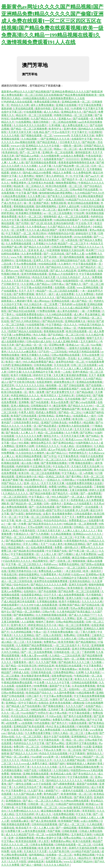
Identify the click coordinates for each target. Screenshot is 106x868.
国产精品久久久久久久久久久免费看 (50, 419)
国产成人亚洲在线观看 (44, 821)
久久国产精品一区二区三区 (53, 190)
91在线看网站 (24, 122)
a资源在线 (72, 240)
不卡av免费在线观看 (25, 264)
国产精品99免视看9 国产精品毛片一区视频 (55, 493)
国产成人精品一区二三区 (74, 699)
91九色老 (51, 244)
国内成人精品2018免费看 (37, 173)
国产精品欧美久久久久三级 (74, 662)
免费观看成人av (78, 520)
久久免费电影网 (82, 173)
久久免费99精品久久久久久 (24, 811)
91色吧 (6, 365)
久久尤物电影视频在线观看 (52, 615)
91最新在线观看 (78, 723)
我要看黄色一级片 (24, 662)
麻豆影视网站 (29, 558)
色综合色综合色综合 (56, 520)
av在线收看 (80, 304)
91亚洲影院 (95, 132)
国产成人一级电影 (32, 865)
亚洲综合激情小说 (27, 477)
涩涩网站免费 (57, 345)
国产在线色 (30, 740)
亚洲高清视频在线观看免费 (37, 220)
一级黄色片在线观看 (72, 791)
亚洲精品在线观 (61, 301)
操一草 (28, 203)
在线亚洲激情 (45, 382)
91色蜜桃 (76, 108)
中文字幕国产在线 (57, 551)
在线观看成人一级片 (85, 416)
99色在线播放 (42, 723)
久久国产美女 (36, 791)
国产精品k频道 (85, 392)
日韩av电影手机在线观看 (84, 190)
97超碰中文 (9, 379)
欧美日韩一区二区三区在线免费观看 (22, 348)
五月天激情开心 (90, 341)
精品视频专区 (41, 561)
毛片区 (52, 429)
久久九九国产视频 (46, 662)
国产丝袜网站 (43, 720)
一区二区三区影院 (76, 568)
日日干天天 (50, 595)
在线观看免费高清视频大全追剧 (85, 483)
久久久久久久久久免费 (29, 436)
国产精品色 (50, 470)
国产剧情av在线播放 (93, 564)
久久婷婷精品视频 (21, 632)
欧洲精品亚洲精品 (75, 544)
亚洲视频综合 (14, 801)
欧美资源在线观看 (26, 841)
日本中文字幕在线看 (92, 210)
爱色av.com (12, 271)
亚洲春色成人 (64, 416)
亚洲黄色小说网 (25, 446)
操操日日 (32, 389)
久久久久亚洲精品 (24, 635)
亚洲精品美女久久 (72, 112)
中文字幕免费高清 (32, 318)
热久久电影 (40, 335)
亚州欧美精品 (46, 416)
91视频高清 (45, 770)
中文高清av (95, 737)
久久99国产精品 (92, 379)
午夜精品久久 (21, 534)
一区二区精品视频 (91, 689)
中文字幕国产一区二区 (19, 233)
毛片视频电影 (94, 595)
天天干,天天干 (27, 291)
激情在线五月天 (33, 257)
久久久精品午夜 (95, 335)
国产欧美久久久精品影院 (62, 196)
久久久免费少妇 (37, 196)
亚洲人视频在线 (20, 406)
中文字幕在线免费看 (90, 105)
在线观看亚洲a (54, 861)
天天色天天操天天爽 (73, 436)
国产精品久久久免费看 (82, 460)
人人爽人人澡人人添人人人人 (79, 531)
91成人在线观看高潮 (46, 605)
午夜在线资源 (94, 156)
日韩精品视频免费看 (53, 747)
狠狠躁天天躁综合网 (73, 250)
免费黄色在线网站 (69, 564)
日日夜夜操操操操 (12, 487)
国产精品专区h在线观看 (22, 311)
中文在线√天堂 (85, 223)
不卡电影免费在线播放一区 (63, 632)
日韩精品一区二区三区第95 (89, 527)
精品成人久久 (10, 699)
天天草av (99, 504)
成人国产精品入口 (57, 453)
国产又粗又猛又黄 (63, 679)
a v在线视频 (26, 723)
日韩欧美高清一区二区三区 (58, 537)
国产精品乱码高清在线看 (35, 271)
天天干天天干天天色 (33, 267)
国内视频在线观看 (74, 257)
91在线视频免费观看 (36, 487)
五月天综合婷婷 (25, 814)
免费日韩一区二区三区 (27, 747)
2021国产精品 (54, 281)
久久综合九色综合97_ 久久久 (74, 277)
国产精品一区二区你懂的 (26, 612)
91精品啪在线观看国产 (67, 220)
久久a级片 (37, 399)
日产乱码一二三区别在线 (53, 352)
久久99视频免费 (50, 156)
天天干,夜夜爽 (97, 375)
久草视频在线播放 (47, 601)
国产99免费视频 (11, 598)
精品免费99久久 (34, 480)
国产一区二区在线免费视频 (37, 652)
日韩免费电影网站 (64, 672)
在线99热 (74, 689)
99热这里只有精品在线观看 (84, 352)
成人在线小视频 (30, 463)
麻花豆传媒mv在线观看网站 (88, 558)
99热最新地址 (14, 544)
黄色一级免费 (37, 392)
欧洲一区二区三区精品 (29, 520)
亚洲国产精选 (41, 203)
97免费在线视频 (46, 311)
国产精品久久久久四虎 (37, 247)
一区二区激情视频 (13, 210)
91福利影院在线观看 (18, 500)
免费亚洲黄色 (19, 183)
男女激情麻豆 (93, 314)
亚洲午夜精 (70, 129)
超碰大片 (16, 173)
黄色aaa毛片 (18, 389)
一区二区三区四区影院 (15, 497)
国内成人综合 (16, 733)
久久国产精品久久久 (59, 227)
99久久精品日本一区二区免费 (41, 304)
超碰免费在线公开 (65, 382)
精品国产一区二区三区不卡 (73, 244)
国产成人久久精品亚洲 (63, 271)
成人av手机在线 (57, 450)
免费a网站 (70, 635)
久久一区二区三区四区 (29, 737)
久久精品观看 (95, 824)
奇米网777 (92, 250)
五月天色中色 (29, 598)
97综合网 (79, 213)
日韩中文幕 (15, 372)
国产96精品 (93, 436)
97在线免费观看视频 (89, 480)
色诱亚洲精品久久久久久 (25, 395)
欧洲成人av (93, 804)
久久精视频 (64, 558)
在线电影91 (30, 591)
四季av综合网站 (73, 838)
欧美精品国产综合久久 (39, 693)
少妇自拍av (60, 588)
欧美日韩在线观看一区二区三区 (65, 186)
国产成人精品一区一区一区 (32, 345)
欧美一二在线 (63, 372)
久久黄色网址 (27, 176)
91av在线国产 (29, 713)
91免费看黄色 (49, 574)
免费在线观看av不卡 (48, 368)
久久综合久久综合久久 (24, 240)
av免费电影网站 (23, 335)
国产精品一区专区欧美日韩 (21, 666)
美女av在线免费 (60, 402)
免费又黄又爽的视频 (30, 308)
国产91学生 (50, 456)
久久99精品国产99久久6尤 (89, 193)
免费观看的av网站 (61, 841)
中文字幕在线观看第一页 (87, 264)
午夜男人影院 (27, 412)
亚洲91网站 (79, 720)
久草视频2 (39, 244)
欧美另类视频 (66, 642)
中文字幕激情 (77, 753)
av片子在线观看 (43, 784)
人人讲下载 (45, 166)
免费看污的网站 (58, 487)
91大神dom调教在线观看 (75, 801)
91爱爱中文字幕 (11, 267)
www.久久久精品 (54, 399)
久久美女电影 (93, 672)
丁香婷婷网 (88, 652)
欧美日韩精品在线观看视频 (84, 203)
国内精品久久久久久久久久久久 (65, 780)
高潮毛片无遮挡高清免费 (83, 848)
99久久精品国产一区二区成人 (68, 497)
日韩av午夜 (49, 612)
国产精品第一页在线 (64, 358)
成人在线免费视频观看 (72, 595)
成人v (5, 382)
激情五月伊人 (52, 436)
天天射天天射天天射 (20, 132)
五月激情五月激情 (82, 834)
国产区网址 (87, 433)
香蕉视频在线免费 (54, 331)
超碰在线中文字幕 (86, 233)
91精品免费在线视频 (14, 196)
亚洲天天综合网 (78, 585)
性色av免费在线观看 (82, 608)
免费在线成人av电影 (50, 571)
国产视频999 (64, 507)
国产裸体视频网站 (24, 615)
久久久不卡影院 (18, 861)
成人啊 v (79, 314)
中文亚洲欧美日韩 (41, 466)
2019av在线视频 (83, 237)
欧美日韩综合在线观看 (46, 639)
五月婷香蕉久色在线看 (41, 183)
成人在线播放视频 (21, 588)
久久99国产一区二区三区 (34, 699)
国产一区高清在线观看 (42, 507)
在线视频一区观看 (65, 287)
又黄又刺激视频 (79, 490)
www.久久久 (53, 578)
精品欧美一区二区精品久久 (29, 186)
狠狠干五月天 (95, 338)
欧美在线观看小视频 (46, 818)
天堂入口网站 (31, 544)
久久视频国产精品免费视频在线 (34, 645)
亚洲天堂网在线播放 (36, 409)
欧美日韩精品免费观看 (29, 456)
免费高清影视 (59, 203)
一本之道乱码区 (73, 571)
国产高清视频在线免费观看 (41, 162)
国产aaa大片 (93, 176)
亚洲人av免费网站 (12, 591)
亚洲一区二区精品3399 (90, 618)
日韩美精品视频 (43, 365)
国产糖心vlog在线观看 (83, 402)
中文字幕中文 (80, 132)
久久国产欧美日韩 (59, 851)
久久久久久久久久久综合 (30, 385)
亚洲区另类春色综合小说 (23, 571)
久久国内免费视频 (65, 693)
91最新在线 (8, 828)
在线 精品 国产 (42, 132)
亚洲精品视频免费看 (18, 628)
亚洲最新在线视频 (76, 710)
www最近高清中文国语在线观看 (44, 541)
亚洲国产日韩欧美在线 (54, 423)
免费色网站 (12, 679)
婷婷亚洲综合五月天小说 (43, 625)
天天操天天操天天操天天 (71, 169)
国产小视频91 (66, 554)
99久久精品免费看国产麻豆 (39, 362)
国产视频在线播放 (54, 706)
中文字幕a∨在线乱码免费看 (37, 287)
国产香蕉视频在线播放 (54, 463)
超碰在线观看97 (11, 605)
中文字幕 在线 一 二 (33, 858)
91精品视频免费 (86, 693)
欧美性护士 (56, 129)
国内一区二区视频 (75, 659)
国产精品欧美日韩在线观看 (29, 551)
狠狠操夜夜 (21, 777)
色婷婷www (51, 564)
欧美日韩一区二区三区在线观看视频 (40, 473)
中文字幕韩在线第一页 (52, 740)
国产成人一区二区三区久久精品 (41, 801)
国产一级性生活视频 (20, 784)
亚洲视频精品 (79, 737)
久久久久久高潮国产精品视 (70, 760)
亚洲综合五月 (93, 588)
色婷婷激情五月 (78, 453)
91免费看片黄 (13, 831)
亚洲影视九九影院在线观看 (74, 426)
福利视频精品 (37, 855)
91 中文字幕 (77, 176)
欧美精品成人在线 (61, 774)
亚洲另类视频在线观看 (34, 274)
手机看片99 (29, 190)
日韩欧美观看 (70, 831)
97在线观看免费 (95, 362)
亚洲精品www (56, 568)
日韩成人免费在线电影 (37, 439)
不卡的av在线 (54, 716)
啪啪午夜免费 (9, 669)
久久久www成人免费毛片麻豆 (31, 764)
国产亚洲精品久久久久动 (56, 139)
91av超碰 (36, 757)
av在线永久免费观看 (73, 156)
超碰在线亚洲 (36, 861)
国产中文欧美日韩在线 (22, 382)
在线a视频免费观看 (42, 547)
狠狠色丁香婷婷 (45, 622)
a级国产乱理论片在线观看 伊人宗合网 (67, 510)
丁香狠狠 (99, 487)
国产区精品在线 (91, 605)
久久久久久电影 (11, 135)
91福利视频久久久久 (87, 443)
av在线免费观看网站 (58, 834)
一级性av (18, 618)
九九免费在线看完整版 (38, 733)
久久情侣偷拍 (61, 770)
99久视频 (24, 443)
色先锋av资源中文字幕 (49, 838)
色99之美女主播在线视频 (61, 726)
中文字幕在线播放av (66, 669)
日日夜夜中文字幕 (27, 689)
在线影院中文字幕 (82, 139)
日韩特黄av (69, 480)
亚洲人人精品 (10, 531)
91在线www (78, 574)
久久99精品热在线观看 (59, 314)
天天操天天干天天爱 (35, 851)
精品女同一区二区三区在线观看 (34, 115)
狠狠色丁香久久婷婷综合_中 (52, 176)
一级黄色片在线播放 (79, 348)
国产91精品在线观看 (81, 487)
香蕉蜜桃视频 (60, 490)
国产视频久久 (74, 284)
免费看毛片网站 (62, 720)
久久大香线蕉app (36, 227)
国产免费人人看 (76, 254)
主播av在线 (92, 733)
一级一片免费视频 (90, 311)
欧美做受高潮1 (72, 811)
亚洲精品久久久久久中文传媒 (43, 146)
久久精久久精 (69, 639)
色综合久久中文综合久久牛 (37, 760)
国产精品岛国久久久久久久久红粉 (76, 298)
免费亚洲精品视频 (85, 855)
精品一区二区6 (75, 740)
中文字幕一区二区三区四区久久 (24, 564)
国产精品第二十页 (34, 780)
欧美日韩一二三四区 (84, 419)
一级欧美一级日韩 (72, 146)
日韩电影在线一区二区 (67, 652)
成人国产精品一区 (82, 301)
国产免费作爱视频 (24, 294)
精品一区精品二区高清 (52, 477)
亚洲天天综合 (14, 190)
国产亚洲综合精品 (64, 443)
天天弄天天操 (21, 281)
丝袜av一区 (70, 328)
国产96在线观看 (40, 402)
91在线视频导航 (36, 325)
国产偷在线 (12, 433)
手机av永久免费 (53, 750)
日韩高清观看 (49, 608)
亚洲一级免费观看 (32, 649)
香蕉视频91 (85, 828)
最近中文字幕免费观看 (52, 598)
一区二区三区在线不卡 (67, 645)
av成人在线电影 (20, 450)
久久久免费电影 (85, 294)
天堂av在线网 (35, 527)
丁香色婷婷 (66, 304)
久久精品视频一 (30, 139)
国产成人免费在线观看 (48, 730)
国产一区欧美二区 (61, 561)
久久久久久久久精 (92, 601)
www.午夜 (17, 257)
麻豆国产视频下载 (13, 480)
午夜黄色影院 (28, 531)
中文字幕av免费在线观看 (58, 696)
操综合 (91, 321)
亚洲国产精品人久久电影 (58, 318)
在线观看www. (26, 379)
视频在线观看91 (84, 463)
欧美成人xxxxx (75, 439)
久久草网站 (37, 281)
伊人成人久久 (44, 814)
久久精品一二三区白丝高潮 (65, 656)
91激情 (54, 699)
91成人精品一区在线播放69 (77, 446)
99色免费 (64, 608)
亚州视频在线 (24, 260)
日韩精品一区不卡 (59, 500)
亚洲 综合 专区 (61, 108)
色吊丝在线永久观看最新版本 (28, 716)
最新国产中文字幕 (60, 686)
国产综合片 (90, 750)
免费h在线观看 (68, 818)
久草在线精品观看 (23, 108)
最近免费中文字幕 (68, 210)
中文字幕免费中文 (16, 791)
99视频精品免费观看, (14, 490)
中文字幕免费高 (93, 666)
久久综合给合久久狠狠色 (30, 453)
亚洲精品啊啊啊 (48, 389)
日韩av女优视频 (88, 639)
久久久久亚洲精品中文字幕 (38, 372)
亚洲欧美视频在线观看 (36, 774)
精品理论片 (85, 858)
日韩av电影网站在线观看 (66, 355)
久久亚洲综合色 (82, 227)
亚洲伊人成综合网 (69, 206)
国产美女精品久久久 (85, 774)
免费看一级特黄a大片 (67, 547)
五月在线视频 (73, 399)
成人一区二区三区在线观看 (74, 217)
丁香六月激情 (88, 632)
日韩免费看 (84, 635)
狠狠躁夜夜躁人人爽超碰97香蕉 (85, 764)
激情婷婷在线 (34, 514)
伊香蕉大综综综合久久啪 (50, 379)
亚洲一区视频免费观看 (21, 838)
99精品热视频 (39, 710)
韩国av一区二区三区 (66, 149)
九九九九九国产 (75, 706)
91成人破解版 (91, 598)
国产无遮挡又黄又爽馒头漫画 (20, 338)
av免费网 (91, 254)
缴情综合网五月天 (41, 443)
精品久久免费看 (63, 173)
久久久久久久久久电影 (45, 767)
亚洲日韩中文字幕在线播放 (82, 743)
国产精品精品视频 (72, 628)
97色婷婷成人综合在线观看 (17, 102)
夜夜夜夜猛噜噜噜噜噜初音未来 (77, 162)
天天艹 (45, 544)
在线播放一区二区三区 (59, 855)
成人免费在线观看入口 (76, 125)
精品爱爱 (49, 787)
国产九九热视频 (40, 534)
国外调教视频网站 (46, 206)
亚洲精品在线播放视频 (90, 382)
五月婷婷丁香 (56, 710)
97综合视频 (54, 618)
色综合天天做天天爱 (44, 277)
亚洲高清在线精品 (80, 581)
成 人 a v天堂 (21, 179)
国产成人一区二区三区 (72, 824)
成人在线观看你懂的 (13, 341)
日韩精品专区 (84, 395)
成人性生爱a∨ (34, 750)
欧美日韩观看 (32, 608)
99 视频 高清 (21, 419)
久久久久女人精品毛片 (57, 865)
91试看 (87, 747)
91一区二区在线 (72, 750)
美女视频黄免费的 (62, 514)
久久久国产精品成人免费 (28, 794)
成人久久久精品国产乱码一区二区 (25, 834)
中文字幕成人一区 (72, 473)
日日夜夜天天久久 (70, 142)
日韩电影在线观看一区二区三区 (74, 845)
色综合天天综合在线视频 (54, 753)
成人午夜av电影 (58, 713)
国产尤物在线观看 (74, 385)
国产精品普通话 (48, 426)
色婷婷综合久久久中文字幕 (29, 743)
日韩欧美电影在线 (41, 672)
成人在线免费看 (65, 294)
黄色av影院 (45, 358)
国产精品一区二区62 (70, 412)
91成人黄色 (57, 544)
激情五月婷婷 (74, 379)
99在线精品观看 (48, 264)
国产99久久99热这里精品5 (26, 321)
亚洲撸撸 (24, 402)
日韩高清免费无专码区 (27, 423)
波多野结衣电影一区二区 (70, 362)
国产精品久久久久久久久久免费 (49, 585)
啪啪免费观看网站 (66, 183)
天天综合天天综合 (42, 669)
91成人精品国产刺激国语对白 (73, 787)
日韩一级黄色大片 (32, 159)
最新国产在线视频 (87, 784)
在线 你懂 (17, 851)
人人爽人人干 (28, 433)
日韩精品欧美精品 (52, 328)
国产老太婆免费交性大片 (61, 392)
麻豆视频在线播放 (52, 811)
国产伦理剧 (23, 223)
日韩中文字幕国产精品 (32, 578)
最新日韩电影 (41, 122)
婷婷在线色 (92, 281)
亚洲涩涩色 (8, 385)
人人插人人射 (49, 554)
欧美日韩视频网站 (35, 618)
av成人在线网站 (90, 821)
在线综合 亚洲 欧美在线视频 (55, 703)
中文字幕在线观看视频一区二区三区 (37, 807)
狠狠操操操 (79, 561)
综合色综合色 (21, 585)
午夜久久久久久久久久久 (41, 298)
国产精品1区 (13, 649)
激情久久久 (20, 250)
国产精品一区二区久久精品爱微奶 (21, 537)
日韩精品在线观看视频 (85, 683)
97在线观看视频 (33, 112)
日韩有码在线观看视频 (45, 824)
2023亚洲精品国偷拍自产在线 (69, 260)
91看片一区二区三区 (18, 710)
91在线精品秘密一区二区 (53, 689)
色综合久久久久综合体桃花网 (76, 470)
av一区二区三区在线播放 (58, 213)
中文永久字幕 (84, 814)
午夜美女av (19, 527)
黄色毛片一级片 (45, 294)
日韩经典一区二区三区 (41, 804)
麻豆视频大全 (38, 568)
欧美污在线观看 (82, 841)
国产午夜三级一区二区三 (83, 551)
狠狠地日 (29, 720)
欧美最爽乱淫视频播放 (29, 213)
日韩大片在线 (21, 510)
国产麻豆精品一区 (27, 358)
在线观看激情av (43, 588)
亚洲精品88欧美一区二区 (76, 102)
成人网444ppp (42, 301)
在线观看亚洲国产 (69, 389)
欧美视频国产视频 (69, 821)
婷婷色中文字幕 (43, 375)
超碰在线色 (36, 470)
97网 (71, 463)
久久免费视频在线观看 (19, 244)
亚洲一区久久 (32, 483)
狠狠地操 (16, 774)
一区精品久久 (53, 480)
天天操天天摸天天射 (49, 531)
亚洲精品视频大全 (76, 321)
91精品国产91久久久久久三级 (83, 200)
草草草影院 (89, 811)
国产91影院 (18, 514)
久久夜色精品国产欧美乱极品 (74, 612)
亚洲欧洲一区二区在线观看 (58, 152)
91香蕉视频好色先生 (76, 541)
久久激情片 (65, 264)
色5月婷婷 (64, 574)
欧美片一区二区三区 (30, 217)
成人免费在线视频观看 (15, 507)
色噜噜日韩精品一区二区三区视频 (74, 115)
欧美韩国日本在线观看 (69, 666)
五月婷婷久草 (66, 395)
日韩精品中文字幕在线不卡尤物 (80, 578)
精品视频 (89, 423)
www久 (68, 861)
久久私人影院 (39, 450)
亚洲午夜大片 (19, 625)
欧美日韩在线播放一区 (15, 392)
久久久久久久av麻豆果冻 (23, 352)
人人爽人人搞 (46, 828)
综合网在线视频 (20, 119)
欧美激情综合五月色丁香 (16, 767)
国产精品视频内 (15, 541)
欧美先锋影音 (76, 588)
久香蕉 (15, 730)
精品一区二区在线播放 (51, 433)
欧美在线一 (86, 669)
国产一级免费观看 (91, 493)
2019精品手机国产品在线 (86, 851)
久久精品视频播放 (61, 534)
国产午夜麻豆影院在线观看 (21, 200)
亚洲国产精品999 (83, 861)
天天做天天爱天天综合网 (86, 466)
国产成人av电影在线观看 (82, 450)
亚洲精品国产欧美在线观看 (29, 726)
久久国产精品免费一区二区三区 (34, 149)
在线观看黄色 (24, 686)
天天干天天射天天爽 (53, 483)
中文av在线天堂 (61, 132)
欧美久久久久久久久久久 (89, 679)
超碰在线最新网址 (29, 574)
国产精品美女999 (56, 777)
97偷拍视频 (83, 726)
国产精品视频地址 (86, 642)
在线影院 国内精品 (52, 659)
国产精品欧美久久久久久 (45, 628)
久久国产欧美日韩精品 (19, 639)
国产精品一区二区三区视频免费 (29, 129)
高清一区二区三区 (94, 477)
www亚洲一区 (51, 757)
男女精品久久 (39, 500)
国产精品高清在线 (53, 321)
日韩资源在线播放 (31, 679)
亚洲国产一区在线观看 (86, 507)
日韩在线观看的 (84, 514)
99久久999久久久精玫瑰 (58, 527)
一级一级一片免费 (16, 524)
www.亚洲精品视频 (88, 287)
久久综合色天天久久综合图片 (30, 125)
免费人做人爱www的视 (35, 656)
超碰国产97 (52, 791)
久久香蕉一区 (29, 426)
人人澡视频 (28, 622)
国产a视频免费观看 (64, 784)
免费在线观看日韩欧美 (47, 102)
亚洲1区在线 (37, 510)
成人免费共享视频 (19, 399)
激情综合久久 (95, 753)
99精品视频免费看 (16, 804)
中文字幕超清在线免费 (59, 237)
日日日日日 (73, 159)
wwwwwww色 (62, 135)
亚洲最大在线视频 (66, 105)
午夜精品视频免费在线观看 (17, 683)
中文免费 (40, 683)
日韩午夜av (58, 284)
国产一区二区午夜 (30, 152)
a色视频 (89, 473)
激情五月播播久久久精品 (36, 355)
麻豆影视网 (60, 406)
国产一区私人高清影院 (52, 200)
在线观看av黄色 (11, 159)
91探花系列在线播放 (92, 206)
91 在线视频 (78, 338)
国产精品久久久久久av (87, 247)
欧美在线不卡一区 (27, 828)
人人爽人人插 (16, 162)
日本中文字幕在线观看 (57, 649)
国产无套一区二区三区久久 (61, 858)
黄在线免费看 (74, 747)
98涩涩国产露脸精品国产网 (65, 409)
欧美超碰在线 (10, 152)
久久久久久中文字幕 (58, 683)
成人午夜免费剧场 (86, 554)
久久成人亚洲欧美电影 (66, 341)
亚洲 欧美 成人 (37, 250)
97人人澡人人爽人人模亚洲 (77, 368)
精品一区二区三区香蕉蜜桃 (74, 625)
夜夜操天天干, (14, 659)
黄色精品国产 (52, 794)
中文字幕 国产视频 (27, 193)
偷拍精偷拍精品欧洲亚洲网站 (56, 193)
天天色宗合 (26, 730)
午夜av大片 (58, 439)
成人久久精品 (52, 112)
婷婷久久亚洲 (97, 490)
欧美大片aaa (92, 439)
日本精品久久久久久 (48, 446)
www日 (47, 679)
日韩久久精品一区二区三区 (68, 733)
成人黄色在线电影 (68, 311)
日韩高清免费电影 (62, 247)
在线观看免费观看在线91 (30, 314)
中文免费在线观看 (12, 740)
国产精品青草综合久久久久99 (45, 524)
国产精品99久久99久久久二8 (63, 267)
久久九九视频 (29, 166)
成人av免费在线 (61, 338)
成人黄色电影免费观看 (92, 149)
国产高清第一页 (53, 257)
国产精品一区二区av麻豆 (16, 757)
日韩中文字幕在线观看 (42, 797)
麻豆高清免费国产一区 (52, 240)
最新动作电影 (43, 108)
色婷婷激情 (22, 466)
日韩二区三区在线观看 (84, 365)
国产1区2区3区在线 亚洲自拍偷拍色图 (53, 223)
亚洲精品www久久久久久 (88, 534)
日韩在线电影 (37, 237)
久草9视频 (55, 125)
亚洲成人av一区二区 (78, 345)
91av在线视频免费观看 (16, 568)
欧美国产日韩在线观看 (24, 416)
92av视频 (96, 345)
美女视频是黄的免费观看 (36, 676)
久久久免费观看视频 (25, 848)
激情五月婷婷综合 (84, 807)
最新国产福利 (57, 764)
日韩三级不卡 (34, 696)
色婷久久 (19, 750)
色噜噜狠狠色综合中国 (61, 233)
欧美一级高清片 (93, 571)
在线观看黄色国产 (54, 159)
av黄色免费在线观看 (34, 831)
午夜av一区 (40, 632)
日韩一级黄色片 (53, 504)
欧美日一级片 (14, 362)
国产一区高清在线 (54, 254)
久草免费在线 (65, 797)
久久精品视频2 (25, 818)
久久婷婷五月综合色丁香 (28, 787)
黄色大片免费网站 (55, 348)
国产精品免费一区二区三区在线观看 (79, 591)
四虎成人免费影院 (46, 412)
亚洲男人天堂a (42, 260)
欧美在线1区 (51, 308)
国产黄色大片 (60, 723)
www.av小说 (18, 146)
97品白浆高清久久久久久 (17, 561)
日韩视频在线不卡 (41, 406)
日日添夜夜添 (32, 659)
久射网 (80, 672)
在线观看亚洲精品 (32, 595)
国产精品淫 (90, 112)
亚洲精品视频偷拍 (22, 365)
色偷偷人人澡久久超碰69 (41, 169)
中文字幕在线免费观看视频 (89, 696)
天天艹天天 (68, 517)
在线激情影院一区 (73, 281)
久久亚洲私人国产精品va (36, 284)
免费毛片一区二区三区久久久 (50, 460)
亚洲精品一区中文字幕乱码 (21, 703)
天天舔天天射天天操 (83, 135)
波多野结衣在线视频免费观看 (51, 581)
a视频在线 (78, 703)
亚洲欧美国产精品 (70, 605)
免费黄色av (50, 642)
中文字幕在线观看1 (80, 713)
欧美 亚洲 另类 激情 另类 (53, 848)
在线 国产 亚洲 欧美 (92, 389)
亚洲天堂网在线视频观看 (74, 230)
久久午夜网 (72, 433)
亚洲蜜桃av (92, 574)
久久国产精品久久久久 (44, 119)
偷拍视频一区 (54, 385)
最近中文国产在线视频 (57, 737)
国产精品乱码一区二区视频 (27, 504)
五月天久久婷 (65, 429)
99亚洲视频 (53, 250)
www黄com (44, 338)
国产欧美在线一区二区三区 (41, 210)
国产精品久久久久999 (81, 406)
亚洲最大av (65, 119)
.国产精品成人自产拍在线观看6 (24, 706)
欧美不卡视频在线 (21, 375)
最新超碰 (6, 108)
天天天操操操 (34, 642)
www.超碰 (25, 669)
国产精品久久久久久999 (24, 753)
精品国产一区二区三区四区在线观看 (57, 291)
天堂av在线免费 (91, 355)
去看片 (47, 514)
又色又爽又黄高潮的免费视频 (70, 375)
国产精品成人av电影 (28, 156)
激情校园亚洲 (83, 152)
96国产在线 (30, 770)
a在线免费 (12, 723)
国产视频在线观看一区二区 (37, 135)
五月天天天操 (82, 429)
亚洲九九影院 (74, 598)
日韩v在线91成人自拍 (39, 341)
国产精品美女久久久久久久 (45, 179)
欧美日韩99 (40, 233)
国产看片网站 (74, 477)
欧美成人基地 (90, 409)
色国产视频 (54, 831)
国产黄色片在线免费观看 (78, 716)
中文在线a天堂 (61, 466)
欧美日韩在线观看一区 (79, 331)
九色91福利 (88, 220)
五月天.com (66, 767)
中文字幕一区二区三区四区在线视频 (40, 517)
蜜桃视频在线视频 (24, 206)
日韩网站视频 (37, 777)
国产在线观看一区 (84, 119)
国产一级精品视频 (66, 828)
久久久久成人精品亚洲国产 (42, 230)
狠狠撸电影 (50, 217)
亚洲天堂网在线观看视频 (86, 649)
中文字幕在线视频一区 (81, 777)
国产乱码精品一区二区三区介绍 (66, 335)
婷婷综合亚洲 (46, 666)
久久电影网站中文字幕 (75, 730)
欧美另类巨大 (49, 395)
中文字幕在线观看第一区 (25, 554)
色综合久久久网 (20, 105)
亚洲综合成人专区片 (39, 490)
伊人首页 (44, 841)
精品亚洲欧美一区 (19, 547)
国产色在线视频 (48, 591)
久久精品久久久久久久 (16, 493)
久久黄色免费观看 (32, 254)
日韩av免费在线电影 (13, 693)
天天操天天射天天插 (28, 328)
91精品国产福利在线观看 (70, 804)
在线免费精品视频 (64, 814)
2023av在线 (65, 807)
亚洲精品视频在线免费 (86, 767)
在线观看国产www (71, 757)
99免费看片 (76, 423)
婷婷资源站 (8, 213)
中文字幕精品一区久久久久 (62, 325)
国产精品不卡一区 (73, 179)
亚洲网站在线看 (87, 271)
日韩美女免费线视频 (42, 845)
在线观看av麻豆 (20, 821)
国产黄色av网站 (55, 743)
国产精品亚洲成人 (48, 142)
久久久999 (27, 605)
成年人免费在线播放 (43, 105)
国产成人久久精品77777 (83, 615)
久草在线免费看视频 (84, 686)
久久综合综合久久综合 (19, 460)
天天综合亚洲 (62, 365)
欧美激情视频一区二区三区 (77, 794)
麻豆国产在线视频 (21, 429)
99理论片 (43, 713)
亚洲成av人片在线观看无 (78, 504)
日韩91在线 (40, 429)
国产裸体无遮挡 (83, 797)
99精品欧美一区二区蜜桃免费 (81, 524)
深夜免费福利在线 (62, 676)
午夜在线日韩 (9, 574)
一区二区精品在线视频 (64, 122)
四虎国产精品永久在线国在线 (25, 331)
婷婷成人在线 (21, 672)
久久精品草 (90, 838)
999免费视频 (41, 686)
